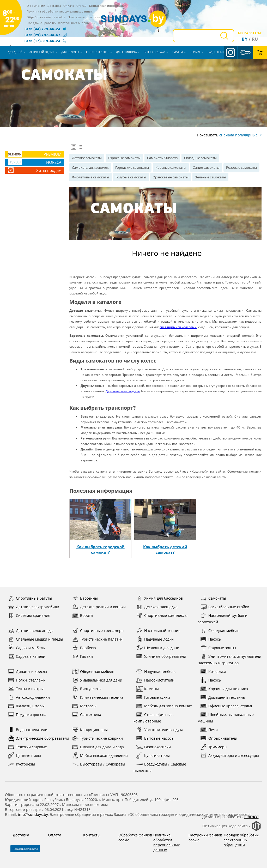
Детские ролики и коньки (99, 607)
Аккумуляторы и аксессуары (230, 755)
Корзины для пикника (224, 689)
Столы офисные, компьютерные (153, 717)
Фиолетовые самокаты (90, 177)
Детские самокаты (87, 158)
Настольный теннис (158, 631)
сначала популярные (238, 135)
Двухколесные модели (123, 391)
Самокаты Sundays (162, 158)
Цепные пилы (24, 755)
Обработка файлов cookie (46, 17)
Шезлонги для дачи (158, 648)
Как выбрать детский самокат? (165, 549)
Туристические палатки (97, 639)
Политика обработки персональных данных (60, 11)
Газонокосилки (153, 747)
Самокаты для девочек (90, 167)
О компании (36, 6)
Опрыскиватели (219, 738)
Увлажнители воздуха (160, 730)
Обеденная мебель (93, 671)
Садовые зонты (218, 648)
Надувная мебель (156, 671)
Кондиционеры (90, 730)
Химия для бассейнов (159, 598)
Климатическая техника (98, 697)
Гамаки (82, 656)
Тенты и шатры (26, 689)
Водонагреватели (28, 730)
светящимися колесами (178, 327)
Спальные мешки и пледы (35, 639)
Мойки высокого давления (100, 755)
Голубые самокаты (131, 177)
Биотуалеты (87, 689)
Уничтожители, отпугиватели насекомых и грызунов (229, 659)
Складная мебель (220, 631)
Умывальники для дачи (97, 680)
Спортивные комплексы (162, 615)
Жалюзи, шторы (26, 706)
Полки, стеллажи (27, 680)
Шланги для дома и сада (98, 747)
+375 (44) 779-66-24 (42, 29)
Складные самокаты (200, 158)
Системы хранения (29, 615)
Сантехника (87, 715)
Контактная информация (108, 6)
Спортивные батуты (30, 598)
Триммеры (214, 747)
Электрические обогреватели (38, 738)
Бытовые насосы (155, 738)
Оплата (69, 6)
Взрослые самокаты (124, 158)
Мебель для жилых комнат (164, 706)
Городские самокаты (132, 167)
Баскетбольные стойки (225, 607)
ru (255, 39)
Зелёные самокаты (210, 177)
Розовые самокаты (241, 167)
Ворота (82, 615)
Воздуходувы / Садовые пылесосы (160, 767)
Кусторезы (21, 764)
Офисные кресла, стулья (226, 706)
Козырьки (213, 671)
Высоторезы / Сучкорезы (99, 764)
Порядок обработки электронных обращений (61, 23)
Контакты (92, 835)
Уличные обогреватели (161, 656)
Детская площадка (157, 607)
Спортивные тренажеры (98, 631)
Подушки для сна (27, 715)
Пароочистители (155, 680)
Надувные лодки (155, 639)
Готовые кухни (153, 697)
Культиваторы (153, 755)
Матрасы (84, 706)
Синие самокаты (206, 167)
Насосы (211, 639)
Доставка (54, 6)
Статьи (81, 6)
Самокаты (213, 598)
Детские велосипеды (31, 631)
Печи (209, 730)
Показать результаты (25, 849)
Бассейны (85, 598)
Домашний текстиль (223, 697)
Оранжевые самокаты (171, 177)
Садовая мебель (26, 648)
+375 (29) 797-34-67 (42, 35)
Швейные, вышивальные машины (226, 717)
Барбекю (84, 648)
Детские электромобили (34, 607)
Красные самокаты (171, 167)
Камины (147, 689)
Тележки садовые (27, 747)
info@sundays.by (33, 814)
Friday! (251, 817)
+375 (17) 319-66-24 (42, 41)
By (245, 39)
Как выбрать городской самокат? (101, 549)
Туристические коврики (97, 738)
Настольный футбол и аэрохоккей (223, 618)
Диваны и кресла (27, 671)
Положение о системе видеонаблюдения (98, 17)
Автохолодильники (29, 697)
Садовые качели (27, 656)
